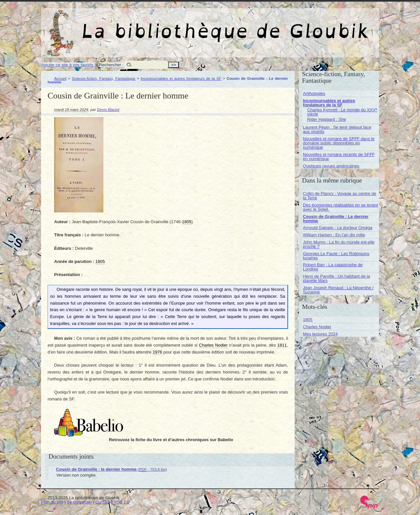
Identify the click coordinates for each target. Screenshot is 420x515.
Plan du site (52, 502)
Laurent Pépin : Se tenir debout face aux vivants (337, 129)
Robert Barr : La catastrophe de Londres (333, 267)
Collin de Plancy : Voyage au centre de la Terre (339, 196)
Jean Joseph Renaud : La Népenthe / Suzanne (338, 290)
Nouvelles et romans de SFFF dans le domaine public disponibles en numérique (339, 143)
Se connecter (80, 502)
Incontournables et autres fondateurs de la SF (181, 78)
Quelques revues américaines (331, 166)
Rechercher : (111, 65)
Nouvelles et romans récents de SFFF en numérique (339, 157)
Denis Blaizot (108, 109)
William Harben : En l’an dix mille (334, 235)
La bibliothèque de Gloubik (280, 26)
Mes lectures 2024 (320, 334)
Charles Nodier (317, 327)
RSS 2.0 (121, 502)
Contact (103, 502)
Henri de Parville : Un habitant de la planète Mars (336, 278)
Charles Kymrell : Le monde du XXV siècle (342, 112)
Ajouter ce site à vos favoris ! (68, 65)
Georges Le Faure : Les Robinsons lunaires (336, 256)
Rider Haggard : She (327, 119)
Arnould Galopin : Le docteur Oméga (338, 228)
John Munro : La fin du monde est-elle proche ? (339, 244)
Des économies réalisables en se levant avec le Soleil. (340, 207)
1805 (308, 320)
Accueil (60, 78)
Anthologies (314, 93)
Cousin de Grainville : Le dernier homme (336, 219)
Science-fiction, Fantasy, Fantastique (104, 78)
